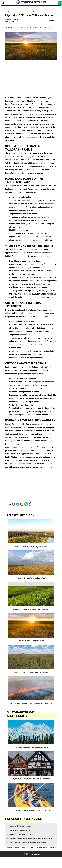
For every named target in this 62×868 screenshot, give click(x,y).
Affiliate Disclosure (42, 848)
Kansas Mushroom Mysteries (20, 830)
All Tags (38, 850)
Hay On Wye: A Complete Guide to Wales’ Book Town (31, 779)
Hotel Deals (11, 28)
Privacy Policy (31, 848)
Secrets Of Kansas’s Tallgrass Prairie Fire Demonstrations (31, 704)
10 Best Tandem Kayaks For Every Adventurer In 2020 (31, 810)
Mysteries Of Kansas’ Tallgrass (20, 826)
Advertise (26, 850)
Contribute (17, 848)
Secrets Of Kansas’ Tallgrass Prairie (31, 641)
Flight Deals (22, 28)
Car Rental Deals (36, 28)
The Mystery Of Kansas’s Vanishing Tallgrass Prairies (28, 843)
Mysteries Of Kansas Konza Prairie (22, 834)
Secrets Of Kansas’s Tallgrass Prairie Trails (31, 578)
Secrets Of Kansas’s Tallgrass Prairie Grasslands (31, 672)
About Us (9, 848)
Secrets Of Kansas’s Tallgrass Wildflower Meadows (31, 609)
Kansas (48, 28)
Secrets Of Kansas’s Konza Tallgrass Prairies (31, 547)
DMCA (32, 850)
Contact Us (52, 848)
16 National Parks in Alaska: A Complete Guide (31, 747)
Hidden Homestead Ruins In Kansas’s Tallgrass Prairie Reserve (31, 838)
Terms (23, 848)
